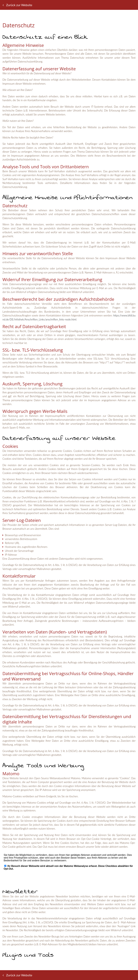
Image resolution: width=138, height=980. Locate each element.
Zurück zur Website (17, 5)
